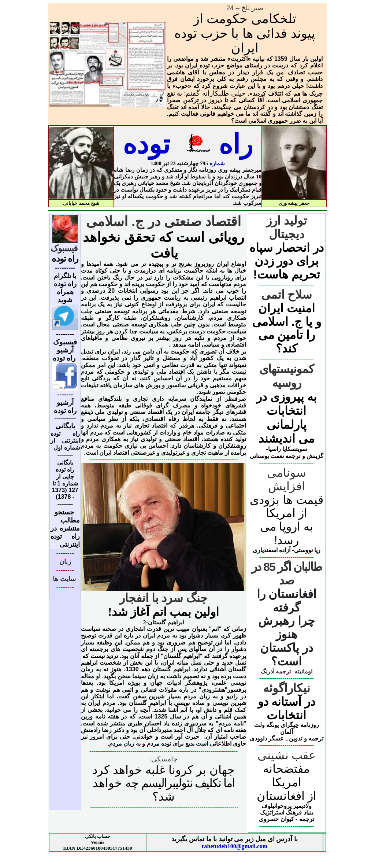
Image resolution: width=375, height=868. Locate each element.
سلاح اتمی (287, 295)
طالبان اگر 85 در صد (286, 574)
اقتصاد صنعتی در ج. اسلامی (164, 221)
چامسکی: (164, 759)
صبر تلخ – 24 (245, 8)
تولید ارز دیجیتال (287, 227)
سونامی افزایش (287, 479)
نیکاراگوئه (287, 688)
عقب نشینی (287, 755)
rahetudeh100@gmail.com (234, 846)
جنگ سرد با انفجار (164, 598)
